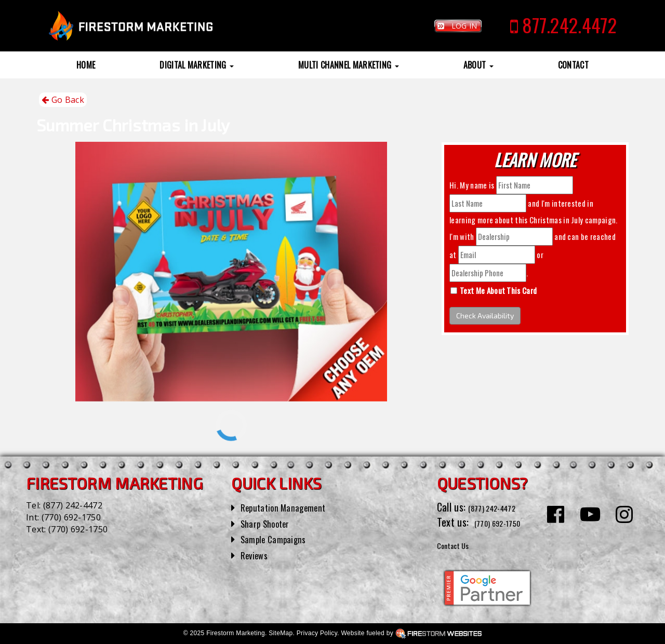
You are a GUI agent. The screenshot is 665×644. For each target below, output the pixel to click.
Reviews (257, 555)
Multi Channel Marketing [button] (349, 65)
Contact (573, 65)
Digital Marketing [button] (197, 65)
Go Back (63, 100)
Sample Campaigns (279, 539)
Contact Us (460, 544)
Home (86, 65)
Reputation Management (291, 507)
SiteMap (281, 633)
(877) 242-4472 (73, 505)
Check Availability (485, 316)
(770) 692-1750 (71, 517)
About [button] (478, 65)
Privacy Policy (317, 633)
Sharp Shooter (270, 523)
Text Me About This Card (498, 290)
